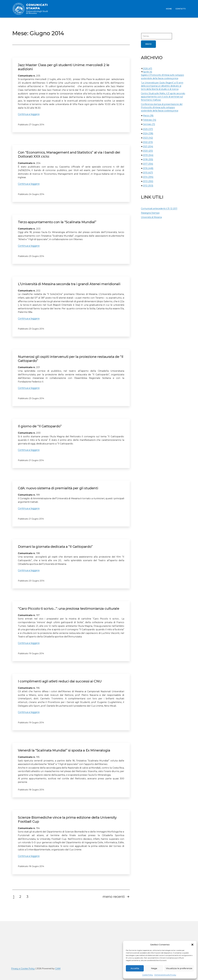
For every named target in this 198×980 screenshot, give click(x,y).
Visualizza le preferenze (179, 968)
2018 (148, 159)
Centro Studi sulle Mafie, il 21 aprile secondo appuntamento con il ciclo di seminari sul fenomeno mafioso (163, 97)
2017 (148, 164)
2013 (148, 181)
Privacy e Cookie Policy (23, 969)
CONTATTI (181, 9)
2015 (148, 173)
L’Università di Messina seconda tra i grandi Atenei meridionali (69, 284)
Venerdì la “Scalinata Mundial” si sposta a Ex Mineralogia (64, 750)
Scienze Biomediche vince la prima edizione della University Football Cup (67, 819)
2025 (148, 129)
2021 (148, 146)
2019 (148, 155)
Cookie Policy (148, 975)
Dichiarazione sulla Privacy (165, 975)
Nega (154, 968)
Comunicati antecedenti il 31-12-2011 (159, 209)
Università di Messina (151, 217)
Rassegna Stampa (150, 213)
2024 (148, 133)
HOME (169, 9)
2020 (148, 151)
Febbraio (149, 120)
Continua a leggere (29, 114)
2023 (148, 138)
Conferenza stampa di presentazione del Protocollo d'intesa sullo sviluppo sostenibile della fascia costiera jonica (162, 107)
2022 (148, 142)
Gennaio (149, 124)
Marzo (148, 116)
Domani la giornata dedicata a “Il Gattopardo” (55, 547)
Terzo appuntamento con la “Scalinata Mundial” (57, 222)
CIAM (58, 969)
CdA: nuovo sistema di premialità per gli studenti (58, 488)
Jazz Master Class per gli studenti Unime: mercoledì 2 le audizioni (64, 67)
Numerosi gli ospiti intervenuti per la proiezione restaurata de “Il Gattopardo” (71, 359)
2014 (148, 177)
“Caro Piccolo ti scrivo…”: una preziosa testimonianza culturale (69, 609)
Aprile (147, 72)
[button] (192, 945)
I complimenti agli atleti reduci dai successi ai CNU (60, 681)
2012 (148, 186)
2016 (148, 168)
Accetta (135, 968)
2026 (147, 69)
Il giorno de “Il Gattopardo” (40, 426)
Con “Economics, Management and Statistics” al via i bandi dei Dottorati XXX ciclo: (69, 154)
